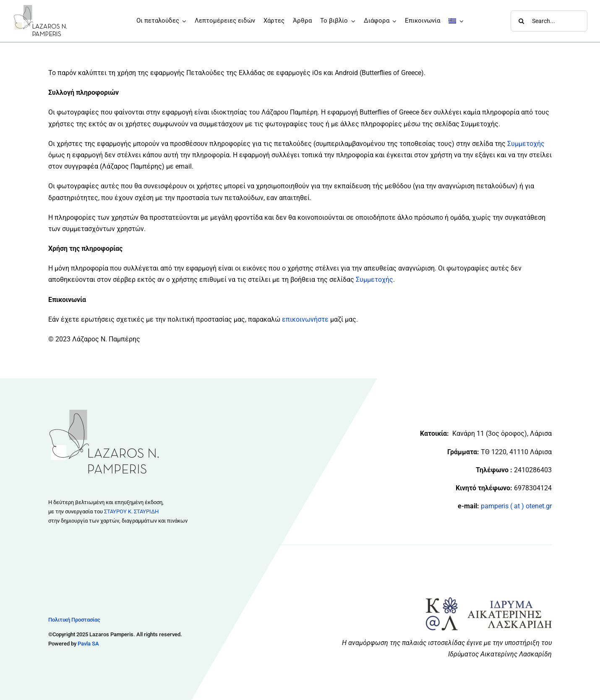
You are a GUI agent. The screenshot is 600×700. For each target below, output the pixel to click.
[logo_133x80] (40, 7)
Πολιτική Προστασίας (74, 620)
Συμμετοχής (526, 144)
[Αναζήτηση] (521, 21)
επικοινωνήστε (305, 319)
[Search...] (549, 21)
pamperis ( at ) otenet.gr (516, 506)
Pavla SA (88, 644)
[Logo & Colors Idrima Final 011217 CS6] (489, 600)
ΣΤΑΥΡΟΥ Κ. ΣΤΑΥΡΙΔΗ (131, 511)
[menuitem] (456, 21)
